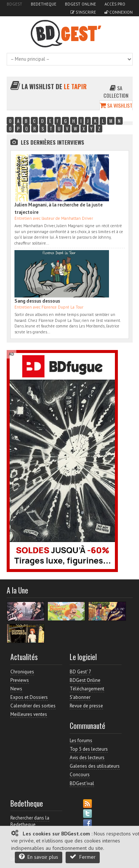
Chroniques (22, 672)
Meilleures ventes (29, 714)
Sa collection (116, 92)
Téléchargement (87, 689)
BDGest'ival (82, 783)
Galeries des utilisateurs (95, 766)
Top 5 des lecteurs (89, 749)
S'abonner (80, 697)
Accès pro (115, 4)
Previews (20, 680)
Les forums (81, 741)
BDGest (14, 4)
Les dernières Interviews (52, 142)
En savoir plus (39, 857)
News (16, 689)
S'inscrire (83, 12)
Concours (80, 775)
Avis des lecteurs (87, 758)
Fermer (83, 857)
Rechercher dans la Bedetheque (30, 821)
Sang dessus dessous (37, 301)
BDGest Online (80, 4)
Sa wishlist (116, 105)
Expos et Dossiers (29, 697)
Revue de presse (86, 706)
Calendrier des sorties (33, 706)
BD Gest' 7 (80, 672)
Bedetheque (44, 4)
